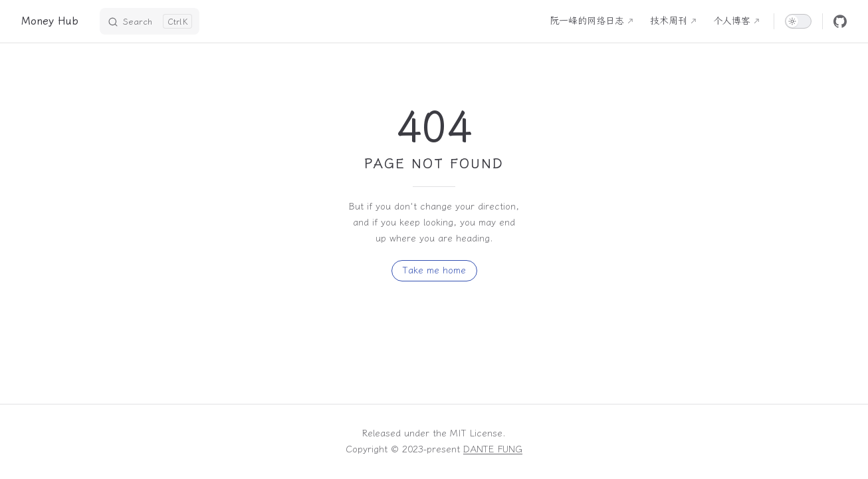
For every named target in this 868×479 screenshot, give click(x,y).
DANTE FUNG (493, 449)
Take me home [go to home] (434, 270)
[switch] (798, 21)
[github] (840, 21)
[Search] (150, 21)
